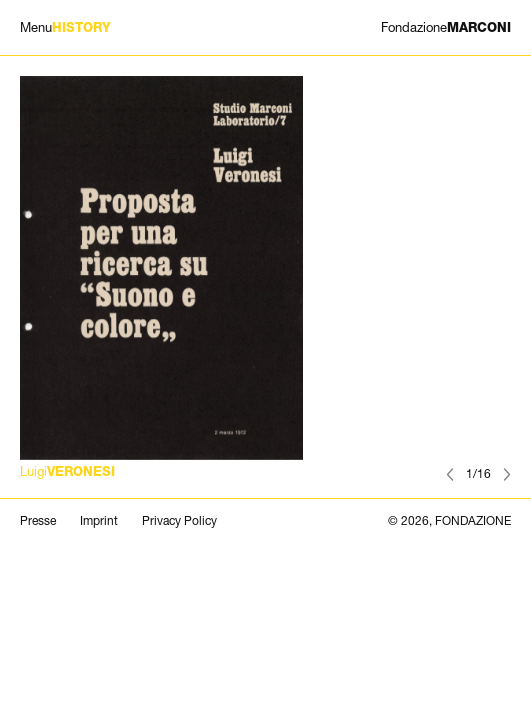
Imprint (99, 521)
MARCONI (446, 27)
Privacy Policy (179, 521)
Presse (38, 521)
